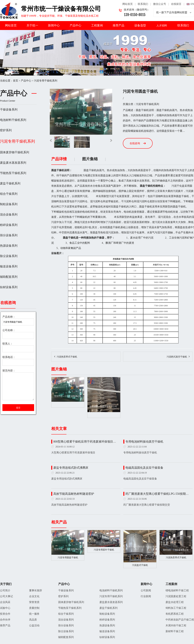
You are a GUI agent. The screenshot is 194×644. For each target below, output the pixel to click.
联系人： (8, 344)
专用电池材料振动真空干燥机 (144, 442)
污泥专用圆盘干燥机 (68, 558)
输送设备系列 (9, 266)
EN (192, 4)
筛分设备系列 (9, 235)
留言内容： (9, 371)
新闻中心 (54, 25)
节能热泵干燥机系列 (13, 173)
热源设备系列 (9, 246)
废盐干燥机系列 (10, 183)
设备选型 (140, 25)
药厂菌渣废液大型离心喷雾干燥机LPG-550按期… (157, 494)
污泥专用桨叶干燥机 (104, 550)
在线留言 (176, 4)
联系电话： (9, 357)
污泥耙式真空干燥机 (177, 357)
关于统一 (32, 25)
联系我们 (143, 4)
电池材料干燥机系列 (13, 120)
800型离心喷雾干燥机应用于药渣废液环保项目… (85, 442)
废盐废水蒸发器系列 (13, 163)
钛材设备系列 (9, 287)
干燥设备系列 (9, 110)
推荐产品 (119, 25)
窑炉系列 (6, 130)
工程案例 (97, 25)
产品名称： (9, 317)
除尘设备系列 (9, 256)
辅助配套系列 (9, 277)
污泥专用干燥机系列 (46, 81)
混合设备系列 (9, 215)
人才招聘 (162, 26)
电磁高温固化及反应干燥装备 (144, 468)
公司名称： (9, 330)
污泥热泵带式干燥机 (67, 357)
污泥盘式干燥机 (140, 565)
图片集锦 (90, 159)
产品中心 (75, 25)
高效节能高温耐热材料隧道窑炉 (74, 494)
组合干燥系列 (9, 194)
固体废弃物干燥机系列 (15, 152)
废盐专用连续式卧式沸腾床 (71, 468)
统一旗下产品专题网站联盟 (174, 12)
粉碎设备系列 (9, 225)
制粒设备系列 (9, 204)
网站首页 (128, 4)
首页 (16, 81)
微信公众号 (160, 4)
